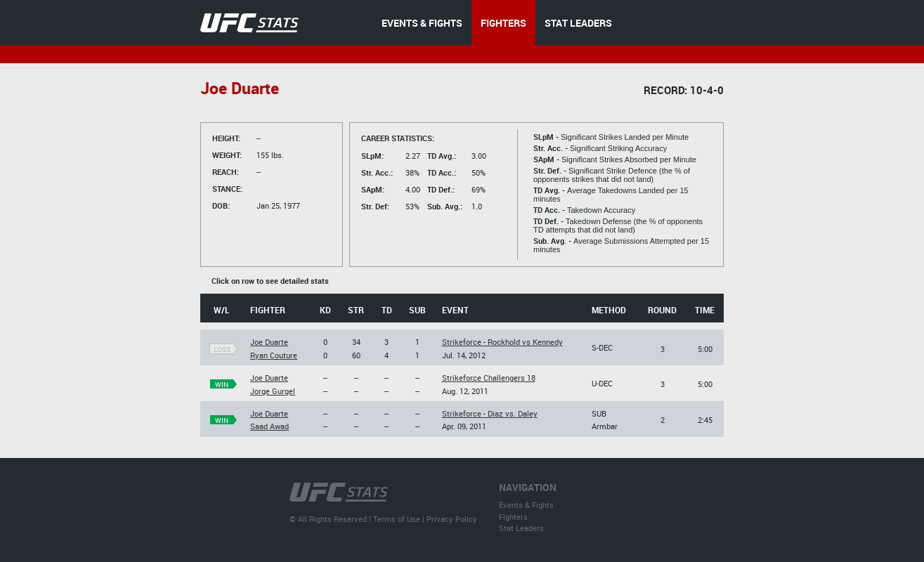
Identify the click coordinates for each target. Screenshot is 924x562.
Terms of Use (397, 519)
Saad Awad (269, 426)
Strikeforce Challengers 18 (489, 378)
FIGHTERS (503, 23)
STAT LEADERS (578, 23)
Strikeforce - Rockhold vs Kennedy (502, 342)
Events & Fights (526, 505)
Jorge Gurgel (273, 391)
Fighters (513, 517)
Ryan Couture (274, 355)
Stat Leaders (521, 528)
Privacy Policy (452, 519)
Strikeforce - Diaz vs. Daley (490, 413)
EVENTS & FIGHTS (422, 23)
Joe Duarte (269, 342)
